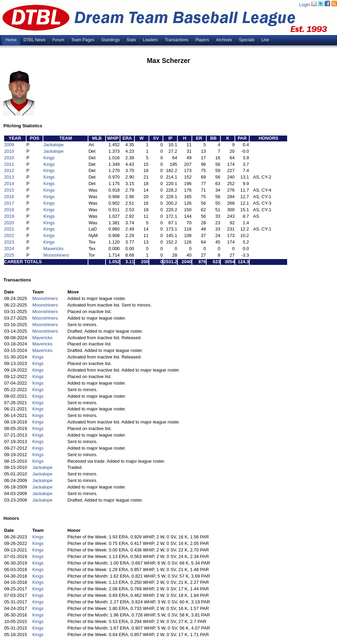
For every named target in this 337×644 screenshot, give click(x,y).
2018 (9, 210)
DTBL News (34, 40)
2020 (9, 223)
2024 (9, 249)
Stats (131, 40)
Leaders (151, 40)
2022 (9, 235)
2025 (9, 255)
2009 (9, 145)
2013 (9, 177)
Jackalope (53, 145)
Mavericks (53, 249)
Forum (58, 40)
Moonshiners (56, 255)
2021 (9, 229)
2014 (9, 184)
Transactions (177, 40)
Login (305, 5)
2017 (9, 203)
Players (202, 40)
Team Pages (83, 40)
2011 (9, 164)
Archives (224, 40)
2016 (9, 197)
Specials (247, 40)
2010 (9, 151)
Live (265, 40)
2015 (9, 190)
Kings (49, 158)
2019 (9, 216)
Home (11, 40)
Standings (110, 40)
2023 (9, 242)
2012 (9, 170)
